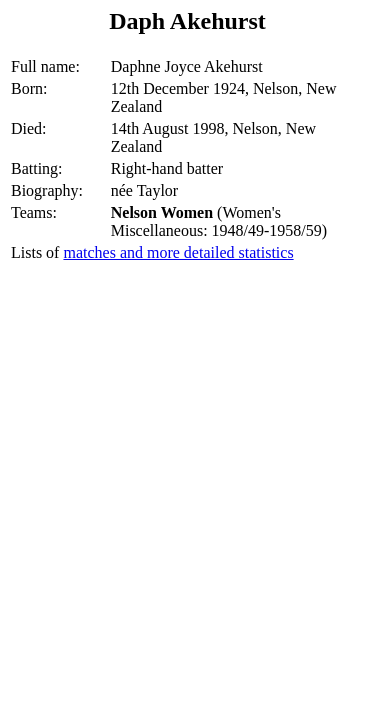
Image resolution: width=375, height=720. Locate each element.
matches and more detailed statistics (178, 252)
